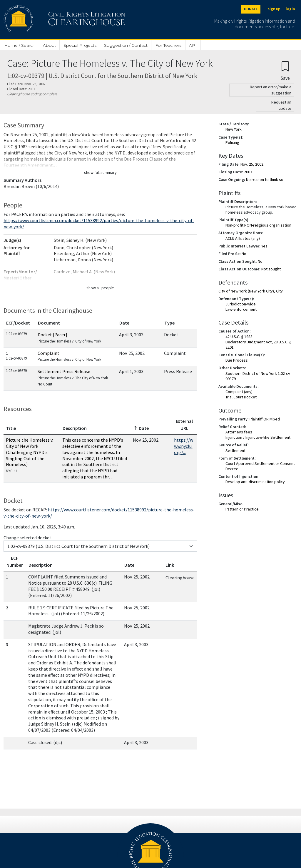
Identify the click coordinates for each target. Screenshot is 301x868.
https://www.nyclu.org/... (184, 446)
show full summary (100, 172)
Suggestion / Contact (126, 45)
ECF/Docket (18, 323)
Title (11, 428)
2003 (248, 172)
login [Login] (290, 9)
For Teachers (168, 45)
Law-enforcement (241, 309)
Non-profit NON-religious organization (258, 225)
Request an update (281, 105)
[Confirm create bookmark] (285, 70)
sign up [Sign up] (274, 9)
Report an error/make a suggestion (271, 90)
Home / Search (20, 45)
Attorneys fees (239, 432)
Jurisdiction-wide (241, 304)
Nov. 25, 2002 (252, 164)
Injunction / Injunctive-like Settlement (258, 437)
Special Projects (80, 45)
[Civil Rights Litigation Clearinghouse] (48, 19)
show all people (100, 288)
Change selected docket (27, 538)
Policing (232, 142)
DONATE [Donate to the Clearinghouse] (251, 9)
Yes (264, 246)
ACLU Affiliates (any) (243, 238)
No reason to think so (265, 179)
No (244, 254)
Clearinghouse (180, 578)
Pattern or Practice (242, 509)
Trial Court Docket (241, 397)
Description (75, 428)
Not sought (271, 269)
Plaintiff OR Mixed (265, 419)
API (193, 45)
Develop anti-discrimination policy (255, 482)
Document (49, 323)
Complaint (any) (239, 392)
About (49, 45)
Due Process (237, 360)
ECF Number (15, 561)
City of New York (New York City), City (251, 291)
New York (234, 129)
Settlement (235, 450)
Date (124, 323)
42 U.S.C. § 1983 (239, 337)
